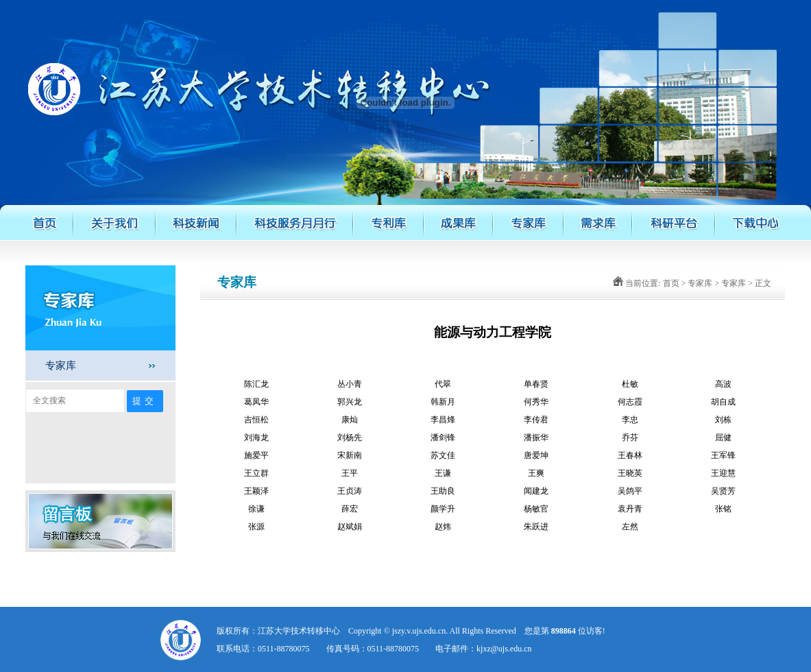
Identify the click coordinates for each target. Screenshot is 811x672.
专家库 (61, 365)
